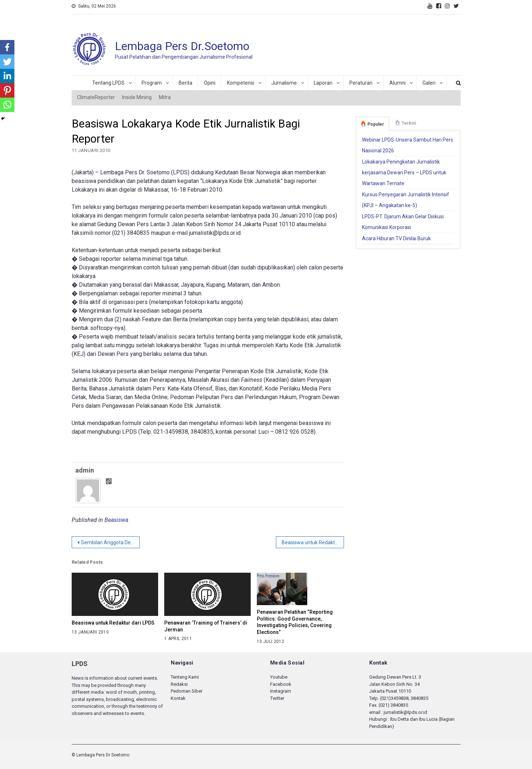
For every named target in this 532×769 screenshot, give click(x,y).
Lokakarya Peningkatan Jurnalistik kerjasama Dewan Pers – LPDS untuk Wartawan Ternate (404, 173)
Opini (210, 83)
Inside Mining (137, 97)
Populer (376, 124)
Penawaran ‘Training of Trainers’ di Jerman (206, 626)
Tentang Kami (185, 677)
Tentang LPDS (108, 83)
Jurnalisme (284, 83)
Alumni (397, 83)
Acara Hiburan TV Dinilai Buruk (396, 238)
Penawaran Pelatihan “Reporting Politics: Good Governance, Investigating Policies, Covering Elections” (295, 622)
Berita (185, 83)
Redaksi (179, 684)
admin (85, 470)
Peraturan (361, 83)
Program (152, 83)
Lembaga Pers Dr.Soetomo (182, 46)
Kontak (178, 698)
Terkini (409, 123)
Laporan (323, 83)
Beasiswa (116, 520)
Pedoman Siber (187, 691)
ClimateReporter (96, 97)
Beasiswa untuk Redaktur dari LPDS (313, 542)
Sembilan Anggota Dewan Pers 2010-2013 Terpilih (110, 542)
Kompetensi (241, 83)
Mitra (165, 97)
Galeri (429, 83)
